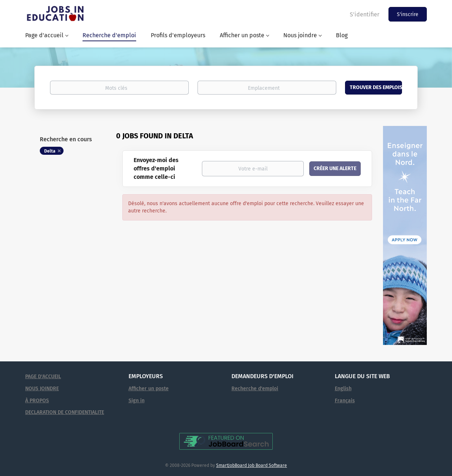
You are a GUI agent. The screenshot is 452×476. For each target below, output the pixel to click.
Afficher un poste (149, 389)
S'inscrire (408, 14)
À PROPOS (37, 401)
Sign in (137, 401)
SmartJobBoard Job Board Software (252, 465)
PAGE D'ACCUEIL (43, 377)
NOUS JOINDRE (42, 389)
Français (345, 401)
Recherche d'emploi (255, 389)
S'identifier (365, 14)
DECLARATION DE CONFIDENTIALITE (65, 412)
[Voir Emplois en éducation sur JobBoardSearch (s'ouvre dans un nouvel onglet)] (226, 441)
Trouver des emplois (376, 87)
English (343, 389)
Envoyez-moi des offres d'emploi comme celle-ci (156, 168)
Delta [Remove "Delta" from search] (50, 151)
